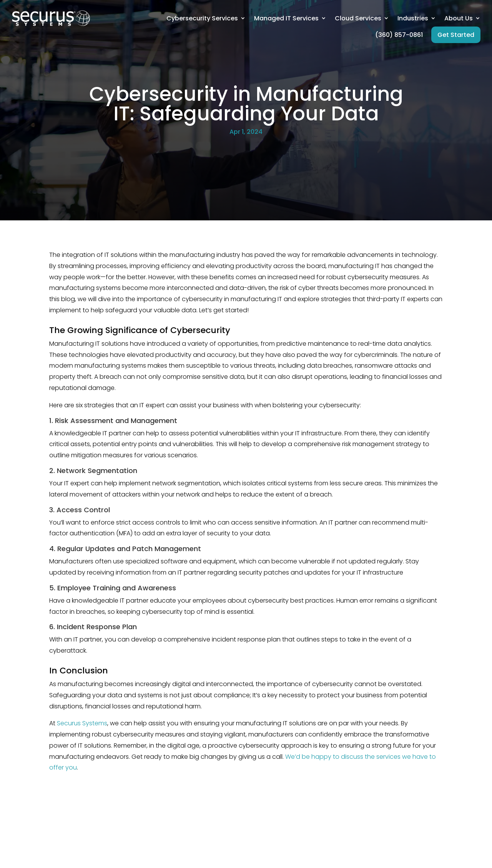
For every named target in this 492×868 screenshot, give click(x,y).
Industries (413, 18)
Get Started (456, 35)
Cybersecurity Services (202, 18)
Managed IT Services (286, 18)
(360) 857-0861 (399, 35)
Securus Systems (82, 723)
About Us (459, 18)
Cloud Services (358, 18)
